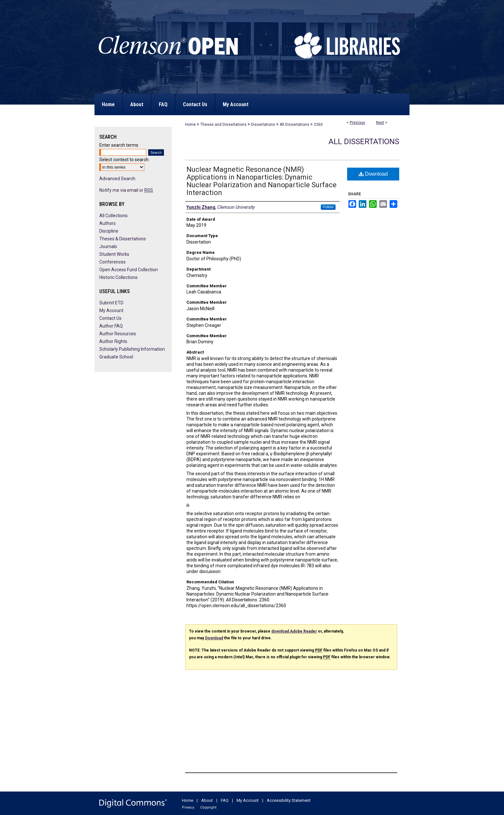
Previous (357, 123)
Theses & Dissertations (123, 239)
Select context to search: (124, 160)
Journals (108, 246)
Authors (108, 223)
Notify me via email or (126, 190)
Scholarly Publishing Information (132, 349)
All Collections (113, 216)
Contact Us (110, 318)
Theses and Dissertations (223, 125)
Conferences (113, 262)
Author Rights (113, 341)
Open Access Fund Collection (129, 270)
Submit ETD (111, 303)
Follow (328, 207)
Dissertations (263, 125)
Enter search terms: (119, 145)
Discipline (109, 231)
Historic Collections (118, 277)
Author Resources (118, 334)
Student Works (114, 254)
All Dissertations (294, 125)
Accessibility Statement (289, 800)
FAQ (225, 800)
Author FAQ (111, 326)
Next (380, 123)
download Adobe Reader (294, 631)
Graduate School (116, 357)
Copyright (208, 807)
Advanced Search (117, 179)
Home (190, 125)
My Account (111, 310)
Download (373, 174)
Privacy (188, 807)
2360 (318, 125)
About (207, 800)
